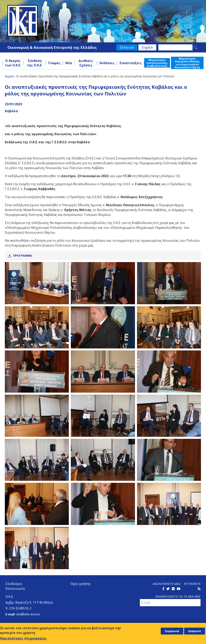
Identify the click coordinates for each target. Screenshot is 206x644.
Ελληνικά (127, 47)
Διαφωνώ (195, 631)
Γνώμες (54, 63)
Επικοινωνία (15, 589)
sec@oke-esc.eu (28, 614)
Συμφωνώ (172, 631)
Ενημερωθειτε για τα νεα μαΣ (178, 596)
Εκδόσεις (107, 63)
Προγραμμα (23, 256)
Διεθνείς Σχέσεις (86, 63)
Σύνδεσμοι (14, 584)
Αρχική (9, 76)
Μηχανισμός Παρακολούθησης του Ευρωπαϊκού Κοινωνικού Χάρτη (187, 63)
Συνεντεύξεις (131, 63)
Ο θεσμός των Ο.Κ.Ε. (13, 63)
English (147, 47)
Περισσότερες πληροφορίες (23, 638)
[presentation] (170, 615)
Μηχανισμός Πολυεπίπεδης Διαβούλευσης (157, 63)
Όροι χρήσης (81, 584)
